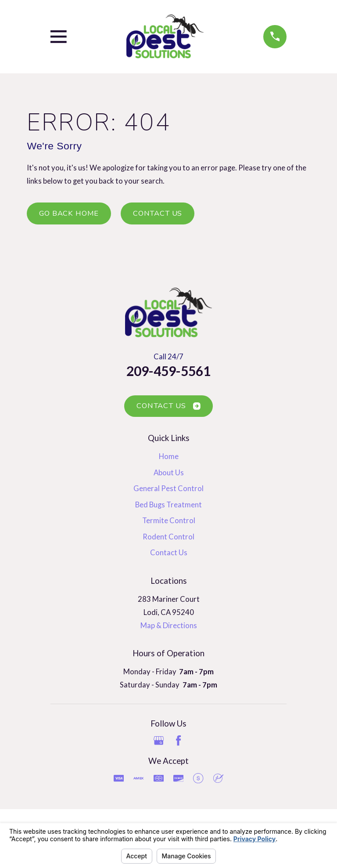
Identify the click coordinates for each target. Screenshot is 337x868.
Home (169, 456)
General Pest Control (168, 488)
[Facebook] (178, 740)
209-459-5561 (168, 371)
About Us (169, 473)
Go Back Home (69, 213)
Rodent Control (168, 537)
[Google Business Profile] (159, 740)
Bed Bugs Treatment (168, 505)
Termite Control (169, 521)
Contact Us (158, 213)
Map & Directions (169, 626)
